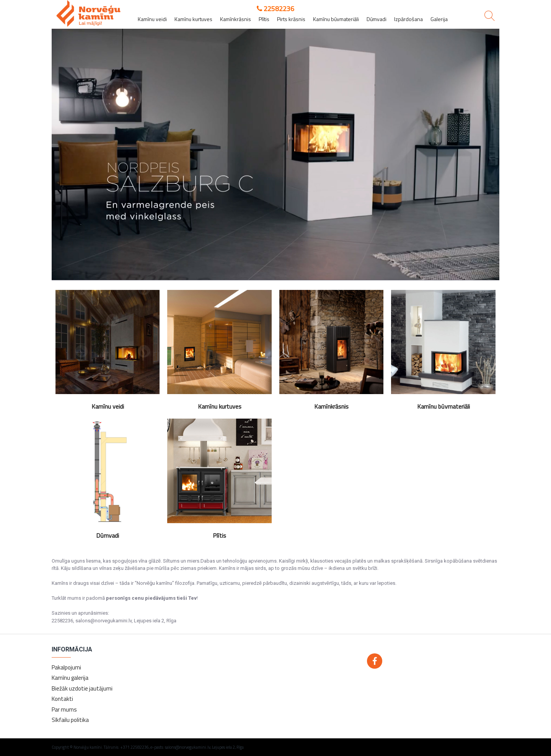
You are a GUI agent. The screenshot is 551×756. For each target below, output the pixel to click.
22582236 (275, 9)
